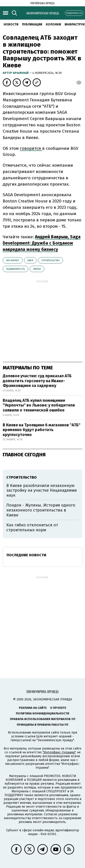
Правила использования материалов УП (43, 719)
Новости (11, 24)
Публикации (32, 24)
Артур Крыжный (16, 73)
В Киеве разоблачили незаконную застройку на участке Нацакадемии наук (41, 490)
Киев (30, 260)
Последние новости (26, 555)
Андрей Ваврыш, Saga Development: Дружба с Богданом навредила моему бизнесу (42, 243)
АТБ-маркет (13, 260)
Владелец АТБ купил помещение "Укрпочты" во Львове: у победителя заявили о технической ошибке (39, 405)
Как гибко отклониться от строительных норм (32, 527)
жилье (37, 269)
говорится (31, 148)
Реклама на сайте (33, 708)
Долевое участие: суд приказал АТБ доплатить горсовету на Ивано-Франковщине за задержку (37, 381)
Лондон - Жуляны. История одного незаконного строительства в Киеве (41, 510)
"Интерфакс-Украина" (59, 752)
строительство (50, 260)
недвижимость (16, 269)
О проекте (58, 708)
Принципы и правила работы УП (42, 725)
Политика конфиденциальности (42, 713)
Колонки (53, 24)
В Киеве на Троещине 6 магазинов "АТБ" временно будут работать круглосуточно (42, 430)
